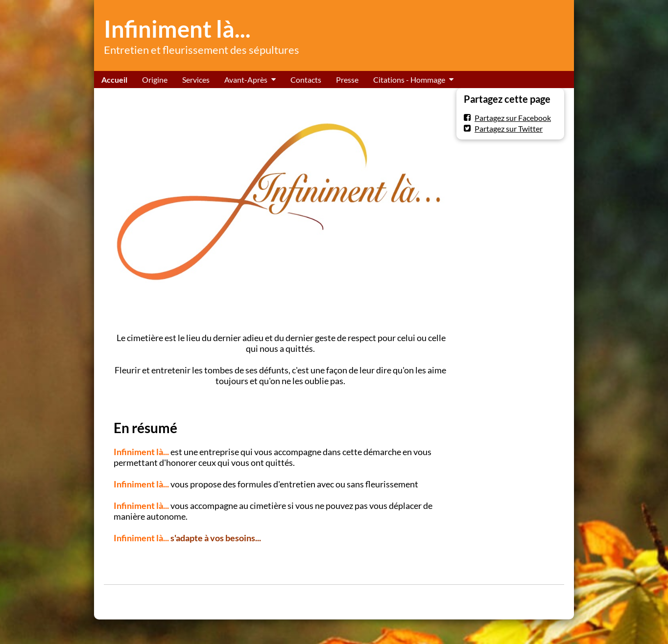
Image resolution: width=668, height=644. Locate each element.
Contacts (306, 80)
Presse (347, 80)
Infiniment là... (177, 29)
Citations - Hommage (409, 80)
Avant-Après (246, 80)
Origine (155, 80)
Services (196, 80)
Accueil (114, 80)
